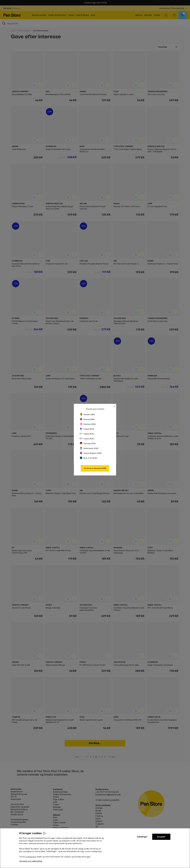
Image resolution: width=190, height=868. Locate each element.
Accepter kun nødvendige (31, 861)
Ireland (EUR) (87, 434)
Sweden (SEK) (87, 414)
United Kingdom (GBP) (91, 453)
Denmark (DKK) (88, 424)
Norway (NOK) (87, 419)
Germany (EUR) (88, 443)
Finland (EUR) (87, 429)
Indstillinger (142, 837)
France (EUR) (87, 439)
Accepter (161, 837)
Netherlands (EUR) (89, 448)
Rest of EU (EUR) (88, 458)
